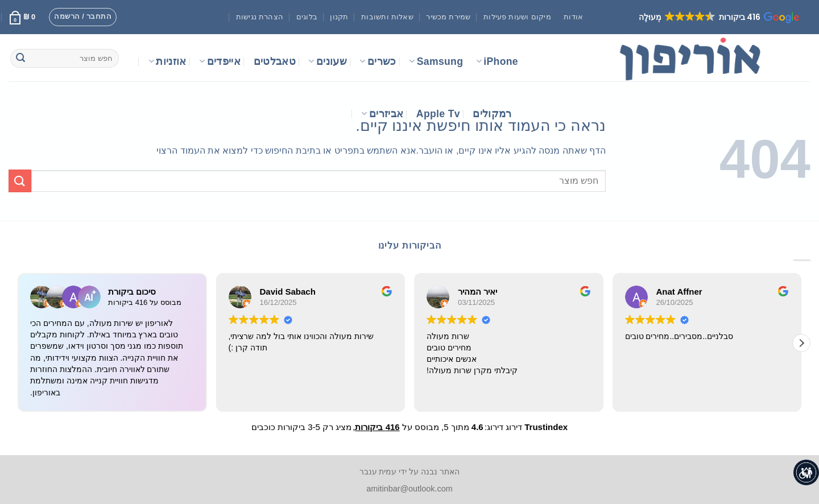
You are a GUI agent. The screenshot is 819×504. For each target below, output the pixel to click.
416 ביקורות (377, 427)
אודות (573, 17)
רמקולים (492, 114)
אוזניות (167, 61)
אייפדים (220, 61)
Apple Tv (438, 114)
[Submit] (20, 59)
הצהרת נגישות (260, 17)
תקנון (339, 17)
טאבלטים (275, 61)
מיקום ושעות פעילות (517, 17)
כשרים (378, 61)
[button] (718, 17)
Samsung (436, 61)
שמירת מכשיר (448, 17)
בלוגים (307, 17)
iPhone (497, 61)
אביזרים (382, 114)
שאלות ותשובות (387, 17)
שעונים (328, 61)
